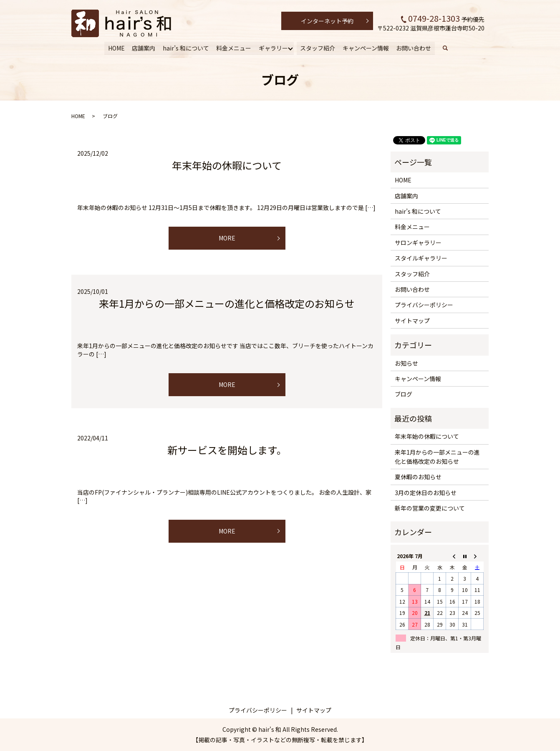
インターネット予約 (327, 21)
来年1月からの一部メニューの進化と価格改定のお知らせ (227, 303)
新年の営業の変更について (430, 508)
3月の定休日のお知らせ (426, 493)
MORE (227, 238)
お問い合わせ (413, 48)
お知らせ (406, 363)
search (449, 48)
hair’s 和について (186, 48)
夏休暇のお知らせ (418, 477)
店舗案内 (144, 48)
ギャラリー (273, 48)
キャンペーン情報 (365, 48)
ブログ (404, 394)
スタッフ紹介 (317, 48)
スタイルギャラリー (421, 258)
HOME (117, 48)
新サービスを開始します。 (227, 450)
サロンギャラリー (418, 243)
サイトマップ (412, 321)
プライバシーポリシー (424, 305)
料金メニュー (234, 48)
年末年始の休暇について (227, 165)
